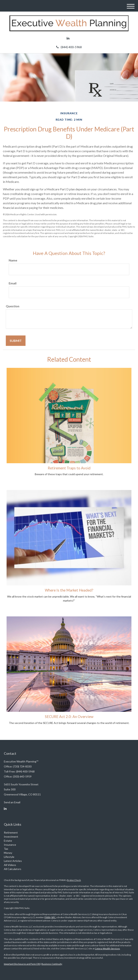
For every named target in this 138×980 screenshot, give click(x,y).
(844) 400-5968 (69, 47)
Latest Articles (13, 861)
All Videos (10, 865)
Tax (6, 849)
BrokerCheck (74, 880)
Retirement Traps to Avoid (69, 468)
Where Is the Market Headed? (69, 590)
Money (8, 853)
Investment (11, 837)
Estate (8, 841)
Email (13, 283)
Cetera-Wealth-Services (107, 948)
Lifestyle (9, 857)
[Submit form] (16, 341)
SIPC (53, 917)
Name (13, 260)
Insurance (10, 845)
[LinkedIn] (68, 38)
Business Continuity (52, 964)
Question (13, 306)
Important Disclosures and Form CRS (22, 964)
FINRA (47, 917)
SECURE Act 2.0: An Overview (69, 717)
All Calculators (13, 869)
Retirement (11, 832)
